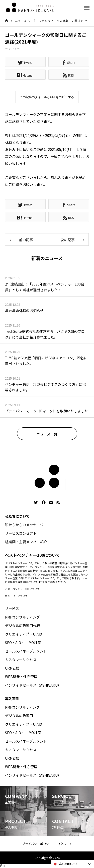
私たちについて (17, 516)
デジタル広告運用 (19, 716)
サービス (12, 609)
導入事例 (12, 699)
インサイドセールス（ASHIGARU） (33, 685)
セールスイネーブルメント (26, 651)
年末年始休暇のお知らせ (24, 311)
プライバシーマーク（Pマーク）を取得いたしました (46, 411)
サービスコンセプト (21, 533)
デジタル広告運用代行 (23, 626)
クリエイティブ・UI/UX (24, 634)
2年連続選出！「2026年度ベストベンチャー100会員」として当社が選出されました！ (45, 287)
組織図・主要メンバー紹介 (26, 542)
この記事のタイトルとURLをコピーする (47, 97)
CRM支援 (12, 668)
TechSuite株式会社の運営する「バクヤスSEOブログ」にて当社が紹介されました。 (45, 334)
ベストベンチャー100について (22, 589)
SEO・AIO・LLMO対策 (23, 643)
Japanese (64, 864)
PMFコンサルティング (22, 617)
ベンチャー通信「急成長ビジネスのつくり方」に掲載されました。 (45, 387)
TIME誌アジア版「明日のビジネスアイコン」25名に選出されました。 (46, 361)
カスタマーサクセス (21, 660)
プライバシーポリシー (37, 844)
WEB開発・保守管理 (21, 677)
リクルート (65, 844)
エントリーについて (16, 596)
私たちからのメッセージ (24, 525)
